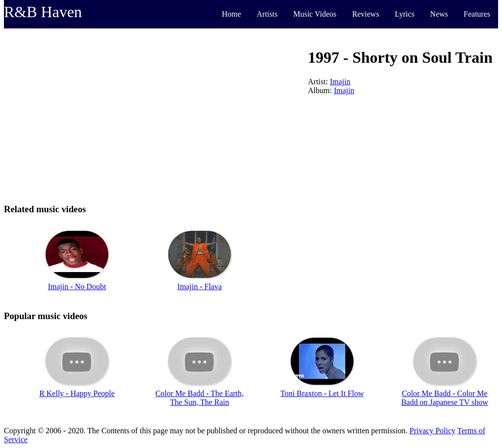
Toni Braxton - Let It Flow (322, 393)
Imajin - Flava (200, 286)
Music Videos (315, 14)
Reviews (365, 14)
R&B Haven (43, 12)
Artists (267, 14)
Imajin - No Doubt (77, 286)
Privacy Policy (432, 431)
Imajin (340, 82)
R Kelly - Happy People (77, 393)
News (439, 14)
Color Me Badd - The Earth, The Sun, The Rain (200, 398)
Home (231, 14)
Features (477, 14)
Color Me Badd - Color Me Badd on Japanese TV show (444, 398)
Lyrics (404, 14)
